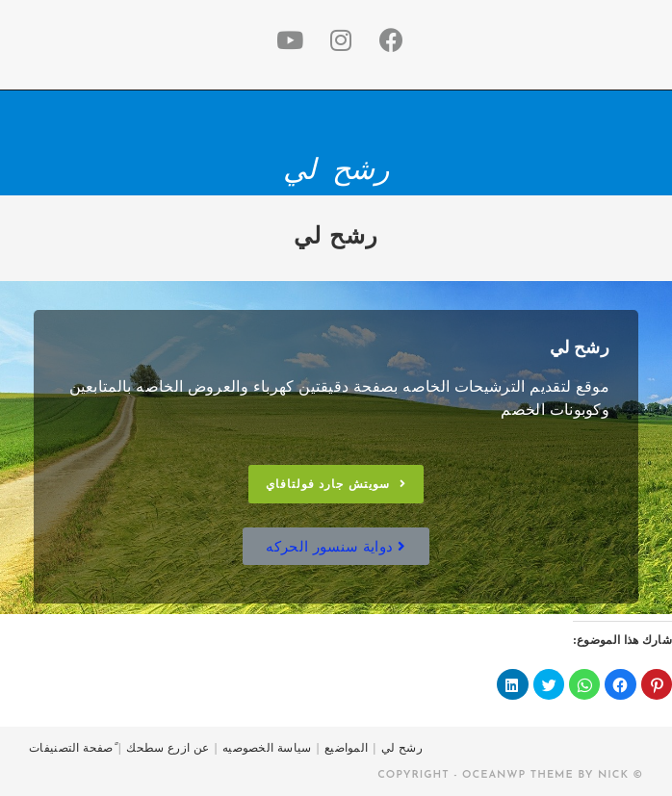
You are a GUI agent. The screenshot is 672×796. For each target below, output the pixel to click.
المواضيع (346, 748)
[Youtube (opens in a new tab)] (286, 41)
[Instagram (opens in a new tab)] (337, 41)
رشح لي (336, 169)
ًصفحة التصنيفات (71, 748)
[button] (336, 484)
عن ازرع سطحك (168, 748)
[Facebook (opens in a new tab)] (388, 41)
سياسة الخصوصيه (267, 748)
